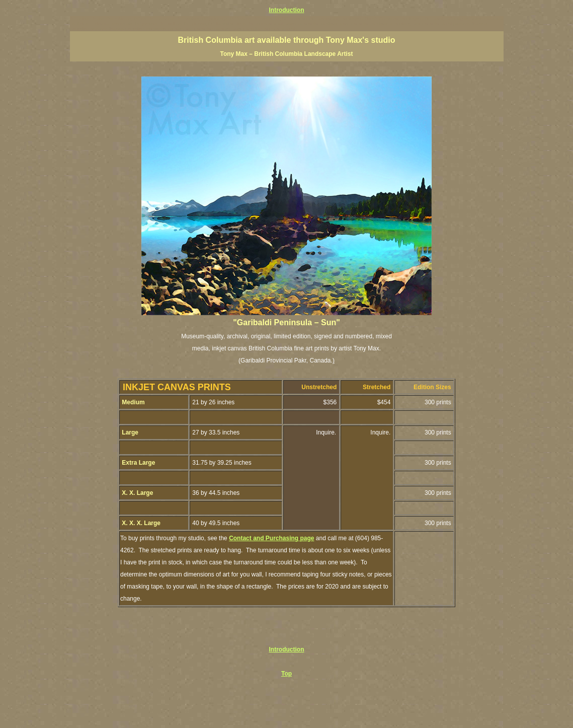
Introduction (287, 10)
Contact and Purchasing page (271, 538)
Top (286, 674)
